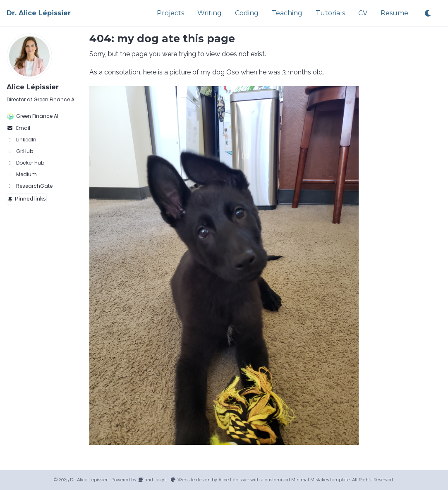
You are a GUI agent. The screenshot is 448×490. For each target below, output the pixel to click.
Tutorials (330, 13)
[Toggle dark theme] (428, 13)
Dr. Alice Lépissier (39, 13)
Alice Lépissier (33, 87)
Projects (170, 13)
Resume (394, 13)
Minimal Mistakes (310, 480)
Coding (247, 13)
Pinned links (26, 199)
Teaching (287, 13)
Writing (210, 13)
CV (363, 13)
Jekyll (161, 480)
